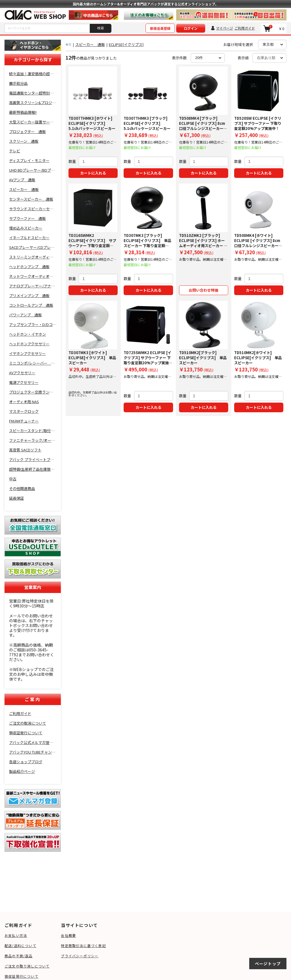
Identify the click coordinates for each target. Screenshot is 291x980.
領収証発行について (21, 976)
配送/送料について (20, 946)
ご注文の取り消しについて (27, 966)
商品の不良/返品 (19, 956)
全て (68, 44)
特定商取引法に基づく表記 (83, 946)
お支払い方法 (16, 935)
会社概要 (68, 935)
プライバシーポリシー (80, 956)
